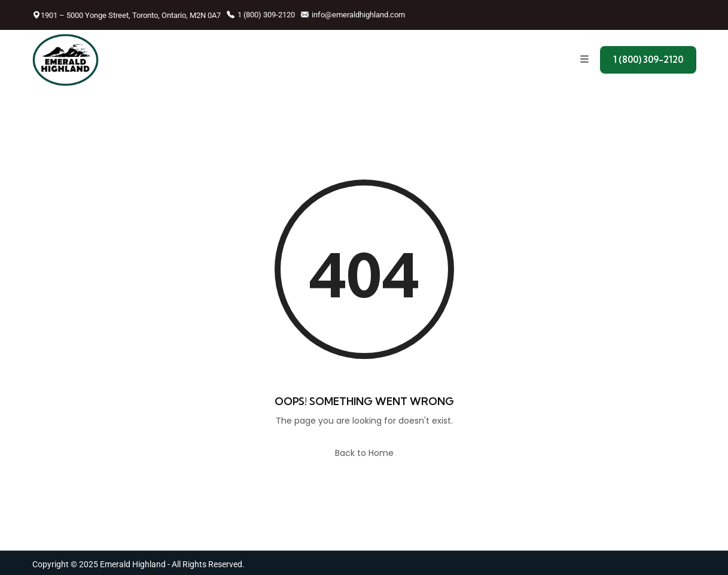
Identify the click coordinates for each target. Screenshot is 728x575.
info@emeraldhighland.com (353, 15)
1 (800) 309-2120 (261, 15)
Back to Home (364, 453)
